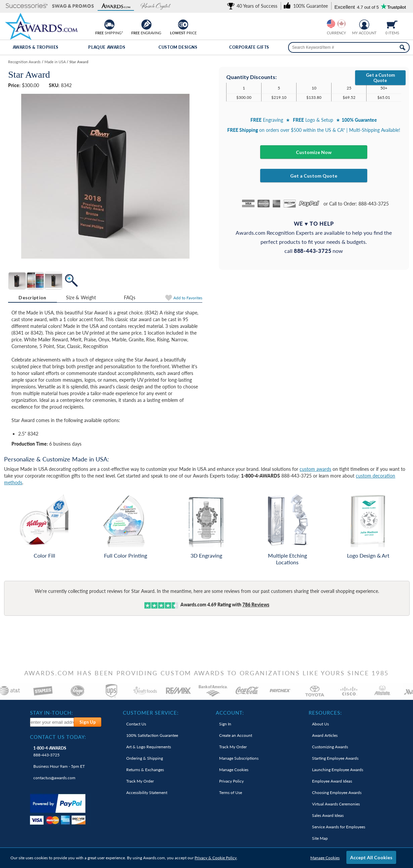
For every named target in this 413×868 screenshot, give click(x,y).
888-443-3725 (50, 751)
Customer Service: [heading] (151, 713)
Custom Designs (178, 47)
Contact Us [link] (136, 724)
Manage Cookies (325, 858)
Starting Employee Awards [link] (335, 758)
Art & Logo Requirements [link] (149, 747)
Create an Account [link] (236, 735)
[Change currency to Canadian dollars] (341, 24)
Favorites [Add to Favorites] (188, 298)
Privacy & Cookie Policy (216, 858)
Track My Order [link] (140, 781)
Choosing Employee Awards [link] (337, 792)
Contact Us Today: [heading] (58, 737)
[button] (27, 6)
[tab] (32, 298)
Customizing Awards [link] (330, 747)
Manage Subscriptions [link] (239, 758)
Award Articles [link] (325, 735)
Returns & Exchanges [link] (145, 770)
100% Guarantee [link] (152, 735)
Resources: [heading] (325, 713)
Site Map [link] (320, 838)
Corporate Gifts (249, 47)
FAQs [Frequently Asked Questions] (130, 297)
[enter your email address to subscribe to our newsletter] (52, 722)
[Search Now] (402, 47)
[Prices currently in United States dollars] (331, 24)
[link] (253, 6)
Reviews (256, 605)
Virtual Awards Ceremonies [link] (336, 804)
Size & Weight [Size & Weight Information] (81, 297)
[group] (336, 24)
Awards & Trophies (36, 47)
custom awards (315, 469)
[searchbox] (349, 47)
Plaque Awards (107, 47)
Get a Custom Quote (380, 78)
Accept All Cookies (371, 857)
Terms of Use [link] (231, 792)
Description (32, 297)
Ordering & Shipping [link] (145, 758)
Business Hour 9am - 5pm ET (59, 766)
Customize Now (314, 152)
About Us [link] (320, 724)
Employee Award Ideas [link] (332, 781)
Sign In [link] (225, 724)
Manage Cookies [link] (234, 770)
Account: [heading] (230, 713)
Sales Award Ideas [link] (328, 815)
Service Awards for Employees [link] (339, 827)
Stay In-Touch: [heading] (51, 713)
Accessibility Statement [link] (147, 792)
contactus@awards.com (54, 778)
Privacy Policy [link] (231, 781)
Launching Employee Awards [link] (338, 770)
